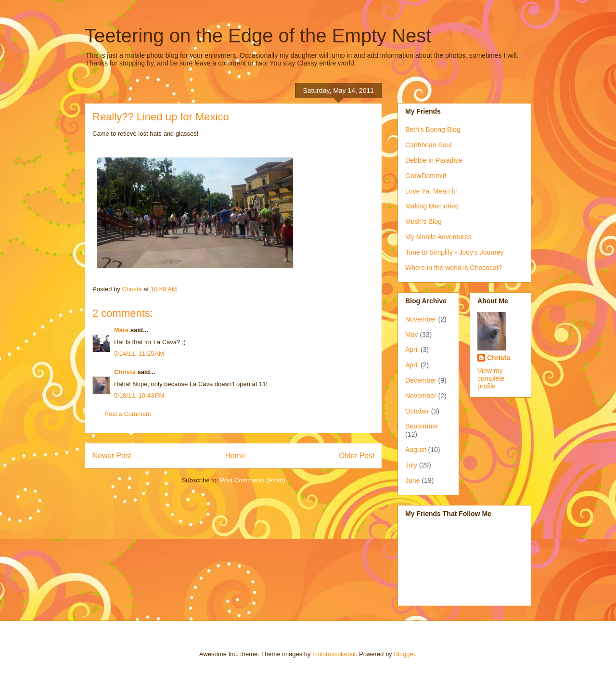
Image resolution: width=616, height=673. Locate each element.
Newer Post (112, 456)
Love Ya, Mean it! (431, 191)
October (417, 411)
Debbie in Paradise (434, 160)
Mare (121, 330)
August (416, 450)
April (412, 349)
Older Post (357, 456)
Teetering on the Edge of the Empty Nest (258, 36)
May (411, 335)
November (421, 319)
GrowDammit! (426, 176)
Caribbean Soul (429, 145)
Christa (125, 372)
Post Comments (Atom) (252, 480)
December (421, 380)
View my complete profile (491, 378)
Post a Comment (128, 414)
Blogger (404, 654)
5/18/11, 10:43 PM (139, 395)
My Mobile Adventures (438, 237)
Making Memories (432, 206)
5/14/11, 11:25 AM (139, 354)
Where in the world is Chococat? (454, 268)
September (422, 426)
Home (235, 456)
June (412, 480)
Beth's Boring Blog (433, 129)
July (411, 465)
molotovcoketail (334, 654)
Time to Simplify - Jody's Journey (454, 252)
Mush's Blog (423, 221)
